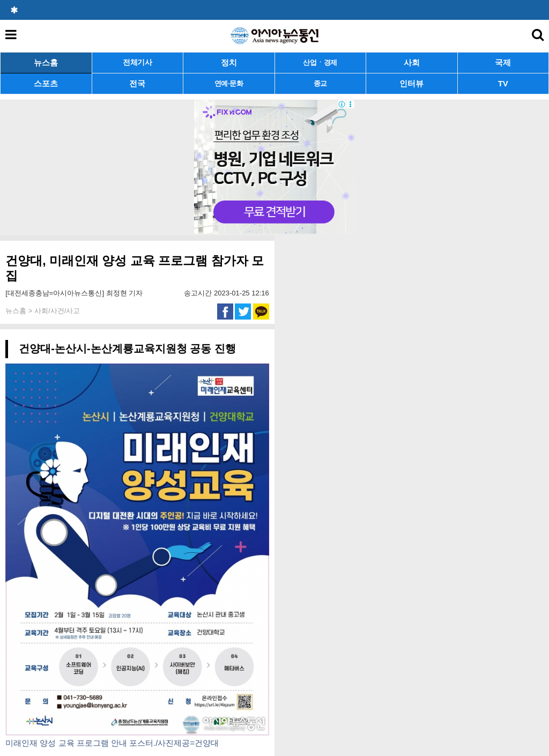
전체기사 (138, 62)
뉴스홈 (46, 62)
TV (503, 83)
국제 (503, 62)
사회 (412, 62)
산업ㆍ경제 (320, 62)
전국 (137, 83)
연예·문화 (229, 83)
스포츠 (46, 83)
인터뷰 (411, 83)
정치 (229, 62)
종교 (320, 83)
